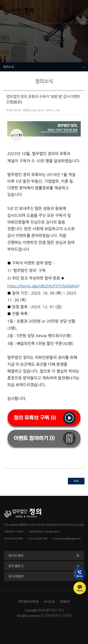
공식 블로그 (44, 566)
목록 (76, 481)
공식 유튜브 (44, 576)
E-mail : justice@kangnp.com (67, 538)
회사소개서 (44, 556)
